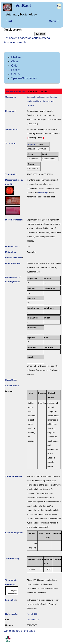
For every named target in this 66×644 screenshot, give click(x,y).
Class (15, 61)
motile (30, 101)
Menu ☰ (54, 21)
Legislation (11, 600)
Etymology (10, 111)
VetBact (23, 6)
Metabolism (11, 252)
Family (15, 70)
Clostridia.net (33, 620)
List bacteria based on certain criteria (27, 38)
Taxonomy (10, 143)
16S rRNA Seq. (12, 558)
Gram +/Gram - (12, 246)
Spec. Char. (11, 380)
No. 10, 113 (32, 614)
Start (9, 21)
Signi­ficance (11, 129)
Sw (59, 6)
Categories (11, 97)
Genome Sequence (14, 533)
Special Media (12, 386)
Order (15, 66)
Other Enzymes (13, 263)
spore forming (51, 97)
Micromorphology (14, 220)
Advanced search (15, 42)
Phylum (16, 57)
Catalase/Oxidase (14, 258)
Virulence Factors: (14, 476)
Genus (15, 74)
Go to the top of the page (19, 631)
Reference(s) (11, 614)
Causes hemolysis (35, 97)
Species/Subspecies (24, 78)
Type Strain (11, 174)
